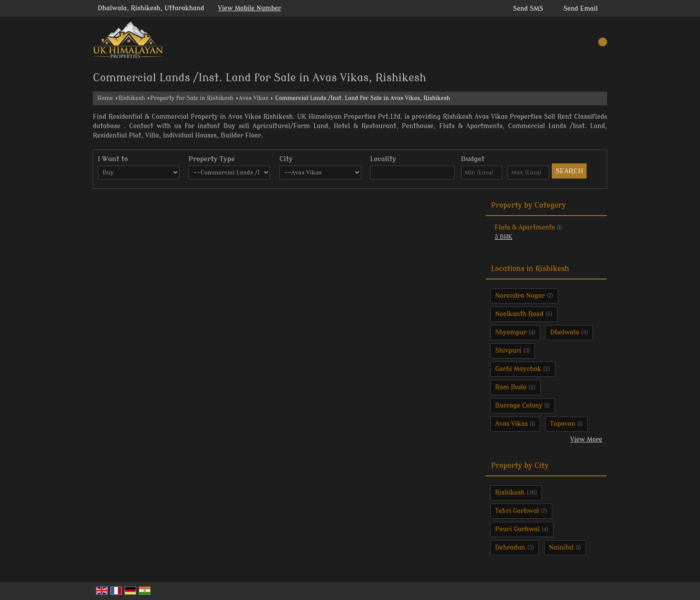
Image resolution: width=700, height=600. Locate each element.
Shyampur (511, 332)
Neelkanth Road (519, 314)
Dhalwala (565, 332)
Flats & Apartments (525, 227)
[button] (250, 8)
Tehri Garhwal (517, 511)
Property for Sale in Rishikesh (192, 98)
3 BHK (503, 237)
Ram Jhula (511, 387)
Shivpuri (508, 351)
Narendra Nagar (520, 296)
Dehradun (510, 548)
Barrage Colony (519, 406)
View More (586, 440)
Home (105, 98)
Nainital (562, 548)
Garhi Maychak (518, 369)
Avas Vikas (254, 98)
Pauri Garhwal (517, 529)
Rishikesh (132, 98)
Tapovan (563, 424)
